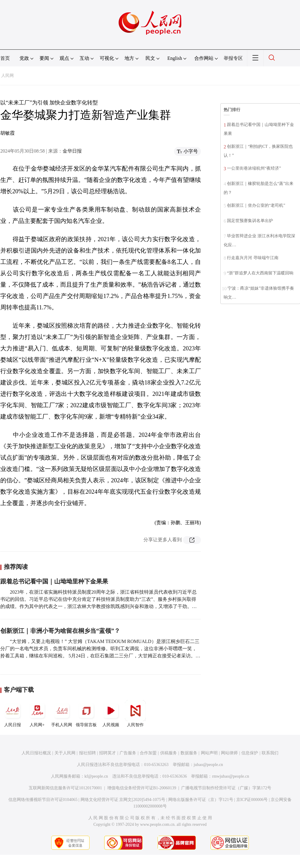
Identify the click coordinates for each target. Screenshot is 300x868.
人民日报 (13, 714)
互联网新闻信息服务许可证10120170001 (65, 788)
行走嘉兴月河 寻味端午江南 (253, 258)
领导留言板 (86, 714)
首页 (5, 58)
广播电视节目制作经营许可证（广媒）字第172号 (226, 788)
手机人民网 (62, 714)
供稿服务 (169, 753)
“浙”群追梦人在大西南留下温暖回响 (260, 273)
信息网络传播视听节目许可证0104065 (43, 800)
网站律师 (229, 753)
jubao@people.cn (208, 765)
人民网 (7, 76)
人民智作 (135, 714)
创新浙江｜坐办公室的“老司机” (256, 205)
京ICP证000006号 (252, 800)
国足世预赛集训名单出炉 (250, 221)
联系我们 (270, 753)
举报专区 (233, 58)
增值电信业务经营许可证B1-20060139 (142, 788)
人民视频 (111, 714)
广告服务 (128, 753)
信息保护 (250, 753)
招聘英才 (107, 753)
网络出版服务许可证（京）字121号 (201, 800)
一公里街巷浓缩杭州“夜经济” (254, 168)
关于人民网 (65, 753)
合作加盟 (148, 753)
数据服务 (189, 753)
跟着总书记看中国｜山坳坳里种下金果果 (54, 581)
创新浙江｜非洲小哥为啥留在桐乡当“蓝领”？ (60, 631)
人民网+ (37, 714)
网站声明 (209, 753)
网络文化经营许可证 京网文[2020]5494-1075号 (123, 800)
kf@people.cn (96, 776)
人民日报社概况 (36, 753)
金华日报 (72, 151)
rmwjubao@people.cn (231, 776)
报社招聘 (87, 753)
